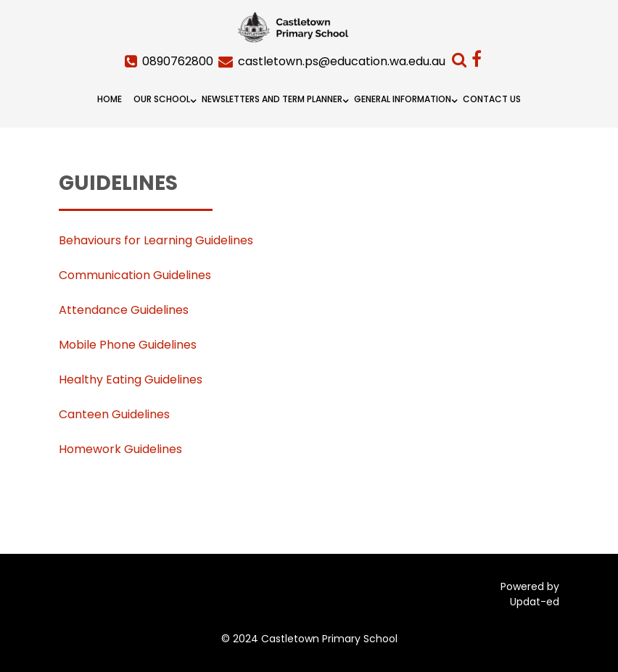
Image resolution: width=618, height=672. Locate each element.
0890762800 (178, 61)
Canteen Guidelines (114, 414)
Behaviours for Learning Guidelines (156, 240)
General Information (403, 99)
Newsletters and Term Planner (272, 99)
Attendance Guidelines (124, 310)
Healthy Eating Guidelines (131, 379)
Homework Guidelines (120, 449)
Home (110, 99)
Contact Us (492, 99)
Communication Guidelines (135, 275)
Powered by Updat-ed (530, 594)
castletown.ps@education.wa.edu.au (342, 61)
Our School (162, 99)
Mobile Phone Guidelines (128, 345)
